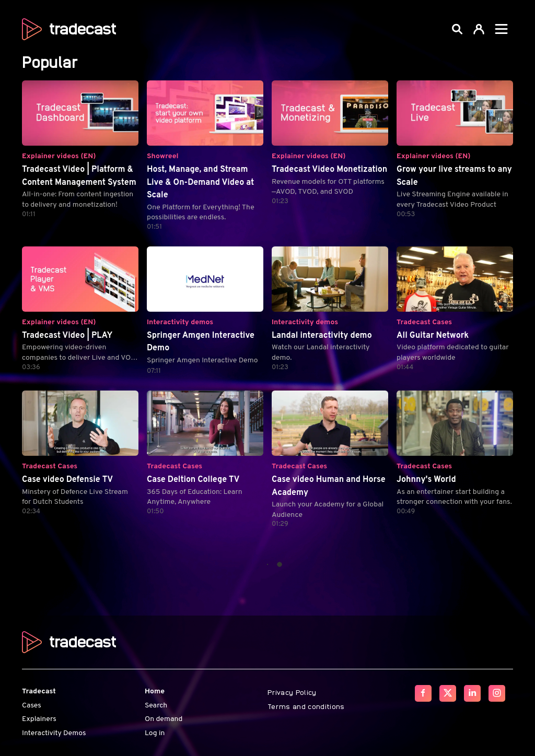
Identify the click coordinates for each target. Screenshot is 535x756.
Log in (155, 733)
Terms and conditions (306, 705)
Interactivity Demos (54, 733)
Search (156, 705)
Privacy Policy (292, 692)
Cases (32, 705)
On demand (164, 719)
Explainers (39, 719)
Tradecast (39, 692)
